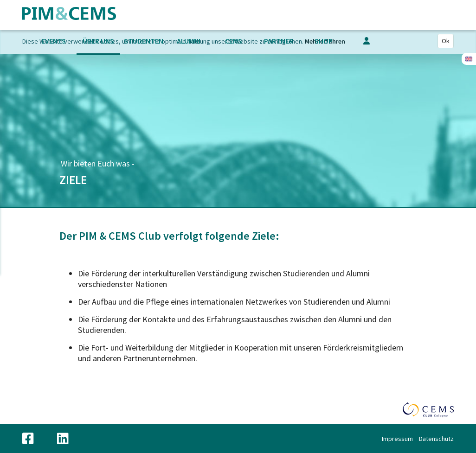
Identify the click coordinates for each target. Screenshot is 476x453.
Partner (279, 41)
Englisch (469, 59)
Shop (324, 41)
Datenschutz (436, 439)
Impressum (397, 439)
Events (54, 41)
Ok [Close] (446, 41)
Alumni (189, 41)
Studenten (144, 41)
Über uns (98, 41)
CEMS (234, 41)
